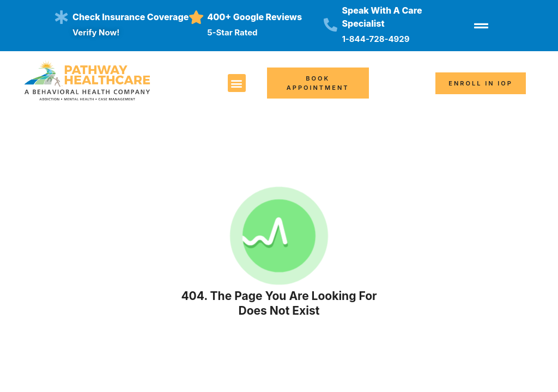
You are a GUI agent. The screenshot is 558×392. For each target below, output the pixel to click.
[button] (237, 83)
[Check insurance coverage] (61, 17)
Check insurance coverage (131, 17)
